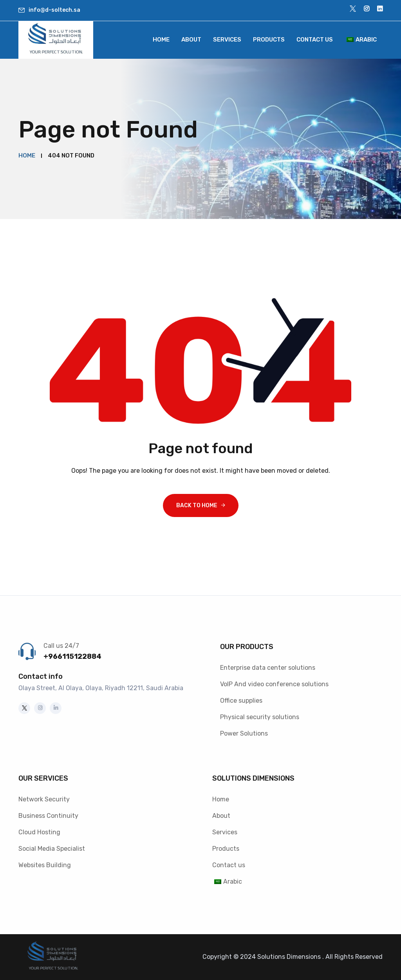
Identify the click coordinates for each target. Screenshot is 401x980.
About (191, 40)
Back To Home (197, 505)
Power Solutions (244, 733)
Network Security (44, 799)
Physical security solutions (260, 717)
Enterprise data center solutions (268, 668)
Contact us (315, 40)
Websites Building (45, 865)
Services (227, 40)
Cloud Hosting (39, 832)
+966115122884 (72, 656)
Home (161, 40)
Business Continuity (48, 816)
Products (269, 40)
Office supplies (241, 701)
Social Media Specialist (52, 849)
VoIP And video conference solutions (274, 684)
